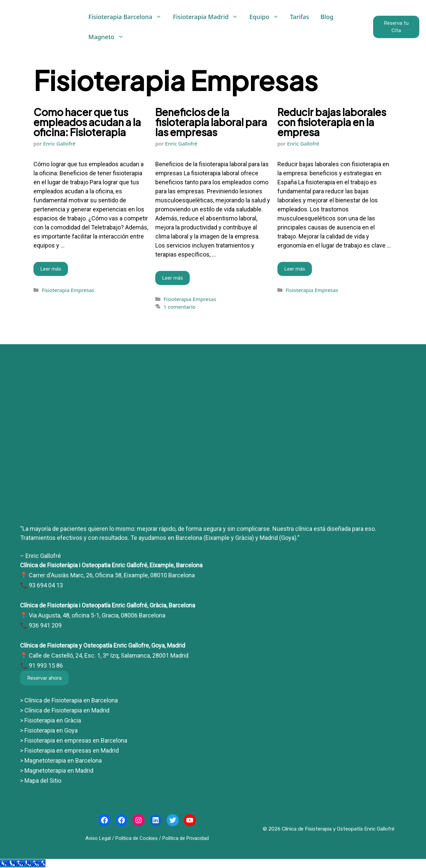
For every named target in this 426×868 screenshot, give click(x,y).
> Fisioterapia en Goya (49, 730)
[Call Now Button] (23, 863)
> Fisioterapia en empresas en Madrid (69, 750)
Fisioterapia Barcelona (128, 17)
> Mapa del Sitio (41, 781)
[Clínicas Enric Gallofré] (213, 509)
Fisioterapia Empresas (68, 290)
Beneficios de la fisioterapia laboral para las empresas (211, 122)
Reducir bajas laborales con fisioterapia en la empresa (332, 122)
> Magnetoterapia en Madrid (57, 770)
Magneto (109, 37)
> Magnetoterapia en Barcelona (61, 760)
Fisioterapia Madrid (208, 17)
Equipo (267, 17)
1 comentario (180, 307)
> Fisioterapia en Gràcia (51, 720)
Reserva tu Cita (396, 27)
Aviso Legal (98, 838)
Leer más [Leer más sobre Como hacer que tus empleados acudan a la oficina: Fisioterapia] (51, 269)
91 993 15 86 (46, 665)
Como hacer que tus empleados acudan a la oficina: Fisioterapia (87, 122)
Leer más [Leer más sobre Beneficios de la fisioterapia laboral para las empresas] (173, 278)
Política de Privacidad (186, 838)
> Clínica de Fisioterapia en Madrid (65, 710)
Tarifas (300, 17)
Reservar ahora (44, 678)
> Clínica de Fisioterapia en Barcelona (69, 700)
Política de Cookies (137, 838)
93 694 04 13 (46, 585)
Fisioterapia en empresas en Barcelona (75, 740)
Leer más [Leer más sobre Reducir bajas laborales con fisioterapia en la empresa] (295, 269)
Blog (327, 17)
